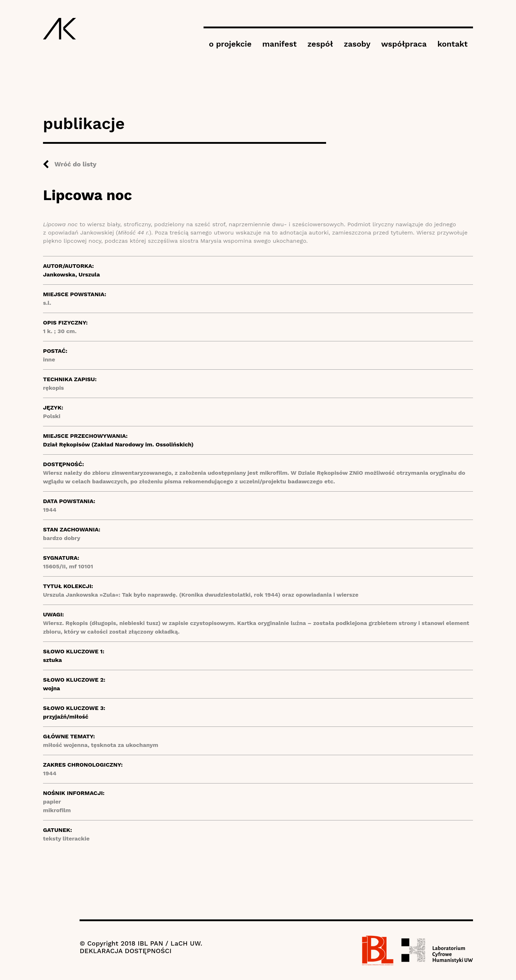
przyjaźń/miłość (66, 717)
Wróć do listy (75, 164)
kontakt (453, 44)
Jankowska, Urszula (71, 274)
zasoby (357, 44)
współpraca (404, 44)
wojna (52, 688)
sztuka (52, 660)
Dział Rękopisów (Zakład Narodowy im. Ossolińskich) (118, 444)
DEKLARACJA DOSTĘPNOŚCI (125, 951)
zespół (320, 44)
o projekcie (230, 44)
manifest (279, 44)
